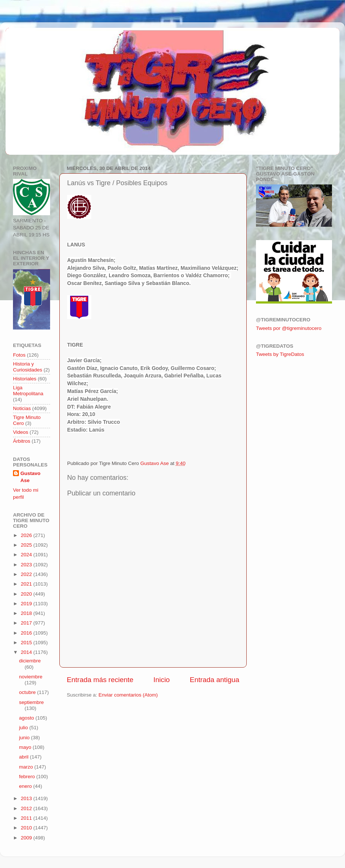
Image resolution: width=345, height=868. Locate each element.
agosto (27, 718)
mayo (26, 747)
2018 (27, 613)
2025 (27, 545)
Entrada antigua (215, 680)
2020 (27, 594)
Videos (21, 432)
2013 (27, 798)
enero (26, 786)
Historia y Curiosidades (28, 367)
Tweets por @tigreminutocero (289, 328)
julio (24, 728)
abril (24, 757)
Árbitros (22, 441)
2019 (27, 604)
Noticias (22, 408)
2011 (27, 818)
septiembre (31, 702)
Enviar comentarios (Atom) (128, 695)
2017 (27, 623)
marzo (27, 767)
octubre (28, 692)
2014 (27, 652)
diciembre (30, 661)
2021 (27, 584)
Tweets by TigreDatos (280, 354)
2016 (27, 633)
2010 (27, 828)
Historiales (25, 379)
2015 (27, 643)
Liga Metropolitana (28, 391)
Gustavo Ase (30, 477)
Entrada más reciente (100, 680)
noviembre (31, 677)
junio (25, 738)
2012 (27, 808)
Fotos (19, 355)
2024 (27, 555)
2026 (27, 535)
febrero (28, 777)
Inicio (162, 680)
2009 (27, 838)
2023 (27, 565)
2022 (27, 574)
